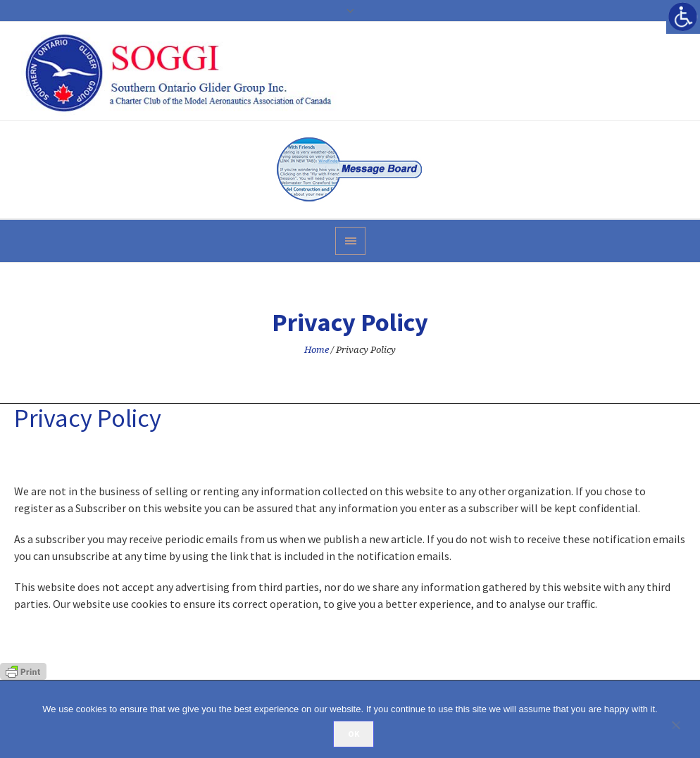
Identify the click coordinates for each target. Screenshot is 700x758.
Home (317, 350)
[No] (682, 725)
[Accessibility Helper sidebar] (683, 17)
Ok (354, 734)
